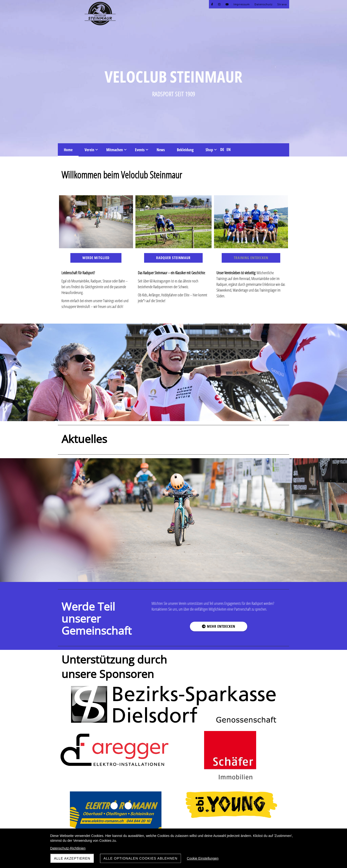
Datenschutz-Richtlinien (68, 848)
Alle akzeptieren (72, 858)
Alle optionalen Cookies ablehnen (141, 858)
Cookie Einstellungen (203, 858)
